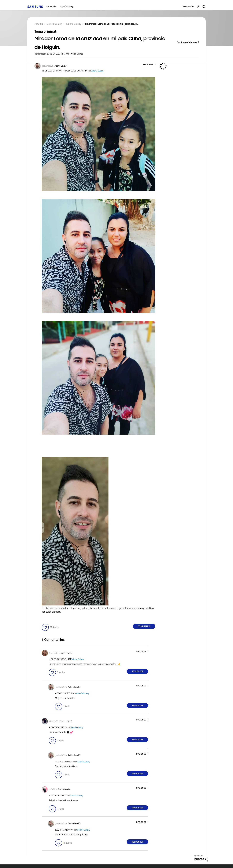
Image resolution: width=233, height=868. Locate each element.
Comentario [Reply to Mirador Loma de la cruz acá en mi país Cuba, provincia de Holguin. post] (144, 626)
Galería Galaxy (67, 7)
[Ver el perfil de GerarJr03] (54, 721)
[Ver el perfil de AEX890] (53, 789)
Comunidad (52, 7)
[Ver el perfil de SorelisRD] (54, 653)
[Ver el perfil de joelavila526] (48, 66)
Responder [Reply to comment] (138, 671)
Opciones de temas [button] (187, 42)
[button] (150, 65)
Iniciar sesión (188, 7)
